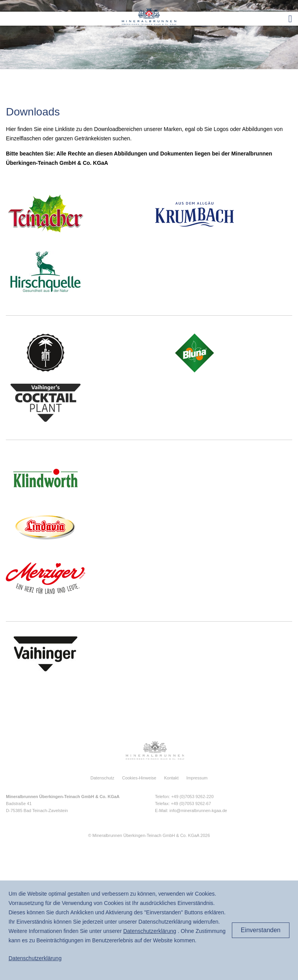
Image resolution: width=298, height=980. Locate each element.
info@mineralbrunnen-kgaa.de (198, 811)
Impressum (197, 778)
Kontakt (171, 778)
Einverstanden (261, 930)
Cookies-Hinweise (139, 778)
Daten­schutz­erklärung (150, 931)
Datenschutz (103, 778)
